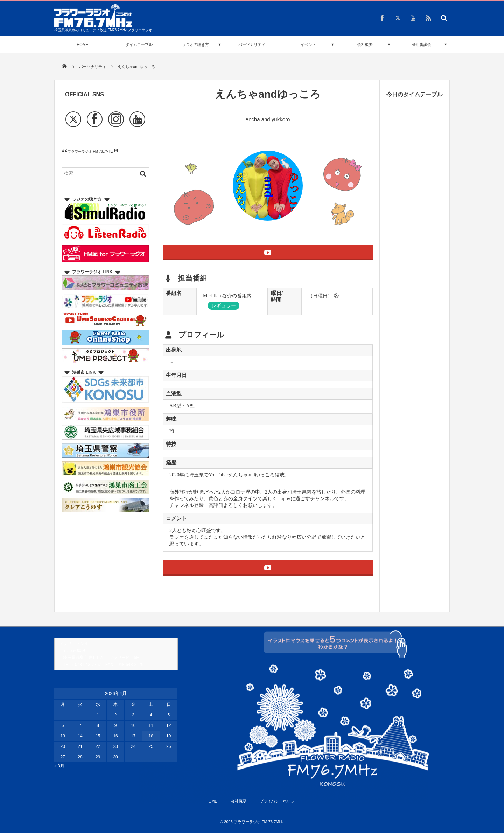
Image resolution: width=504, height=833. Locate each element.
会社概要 (365, 44)
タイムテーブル (139, 44)
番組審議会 (422, 44)
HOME (82, 44)
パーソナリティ (252, 44)
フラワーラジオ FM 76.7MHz (90, 152)
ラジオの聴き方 (195, 44)
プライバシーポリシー (279, 801)
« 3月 (59, 766)
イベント (308, 44)
